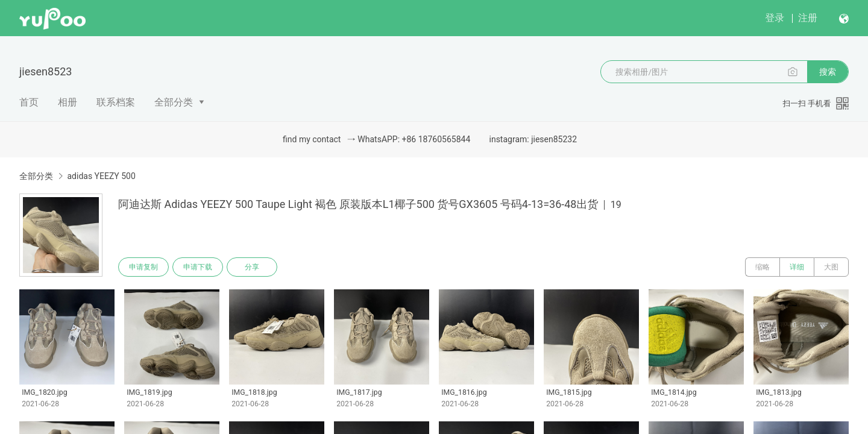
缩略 (763, 267)
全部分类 (174, 102)
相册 (68, 102)
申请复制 (143, 267)
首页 (29, 102)
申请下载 (198, 267)
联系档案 (116, 102)
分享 (252, 267)
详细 (797, 267)
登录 (775, 18)
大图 (831, 267)
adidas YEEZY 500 (101, 176)
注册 (808, 18)
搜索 (828, 72)
